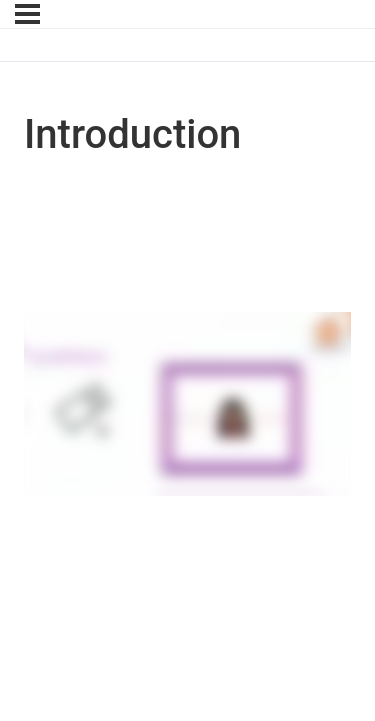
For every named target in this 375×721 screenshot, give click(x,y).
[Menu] (27, 14)
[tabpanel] (187, 407)
